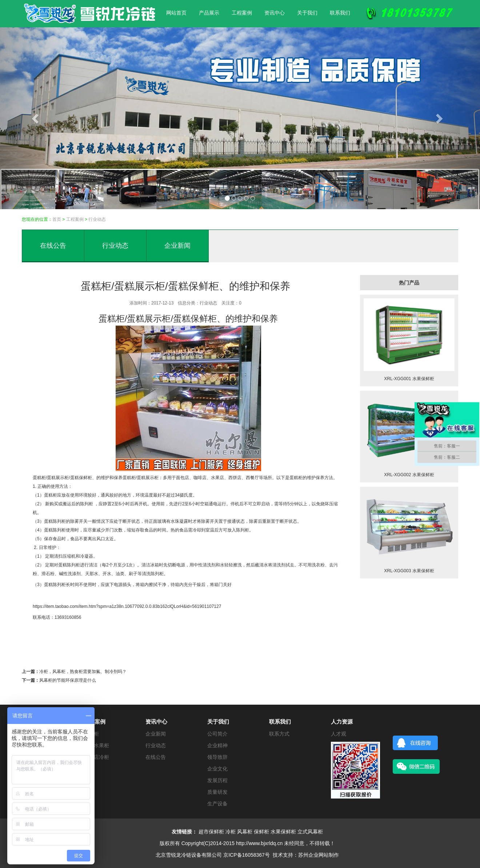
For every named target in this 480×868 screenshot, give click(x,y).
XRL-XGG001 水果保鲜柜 (409, 379)
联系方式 (279, 734)
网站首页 (176, 13)
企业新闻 (177, 246)
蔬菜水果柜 (96, 745)
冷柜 (231, 832)
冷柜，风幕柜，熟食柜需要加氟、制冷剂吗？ (83, 672)
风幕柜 (245, 832)
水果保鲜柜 (283, 832)
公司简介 (217, 734)
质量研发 (217, 792)
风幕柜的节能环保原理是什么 (68, 680)
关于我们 (307, 13)
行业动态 (97, 219)
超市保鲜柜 (211, 832)
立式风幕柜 (310, 832)
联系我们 (340, 13)
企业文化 (217, 769)
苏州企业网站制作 (319, 855)
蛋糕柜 (39, 478)
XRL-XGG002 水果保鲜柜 (409, 475)
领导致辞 (217, 757)
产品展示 (209, 13)
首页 (57, 219)
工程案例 (242, 13)
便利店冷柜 (96, 757)
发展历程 (217, 780)
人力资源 (342, 722)
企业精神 (217, 745)
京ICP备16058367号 (247, 855)
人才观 (339, 734)
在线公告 (53, 246)
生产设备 (217, 804)
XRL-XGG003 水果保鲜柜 (409, 571)
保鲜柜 (261, 832)
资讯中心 (275, 13)
